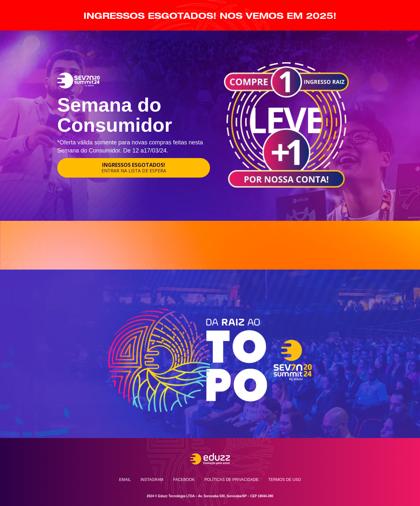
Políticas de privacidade (231, 480)
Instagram (152, 480)
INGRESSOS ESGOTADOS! (134, 167)
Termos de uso (285, 480)
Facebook (184, 480)
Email (125, 480)
